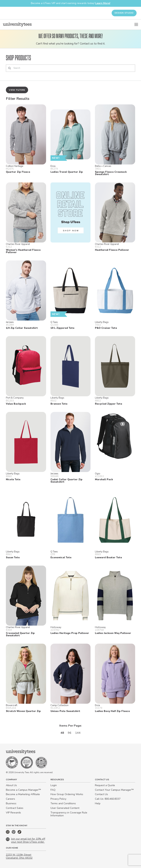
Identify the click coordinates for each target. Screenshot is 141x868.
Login (54, 785)
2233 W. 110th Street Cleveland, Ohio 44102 (19, 856)
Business (11, 803)
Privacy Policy (58, 799)
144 (78, 733)
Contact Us (101, 794)
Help (98, 803)
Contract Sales (15, 808)
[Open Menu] (136, 25)
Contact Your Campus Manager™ (114, 790)
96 (70, 733)
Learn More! (103, 3)
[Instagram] (8, 833)
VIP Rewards (13, 813)
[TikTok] (19, 833)
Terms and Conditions (63, 803)
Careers (10, 799)
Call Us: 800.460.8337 (108, 799)
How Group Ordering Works (67, 794)
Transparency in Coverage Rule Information (69, 814)
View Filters (17, 90)
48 (62, 733)
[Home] (17, 25)
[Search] (70, 68)
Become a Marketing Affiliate (23, 794)
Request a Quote (105, 785)
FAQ (53, 790)
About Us (11, 785)
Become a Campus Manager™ (23, 790)
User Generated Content (65, 808)
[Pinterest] (14, 833)
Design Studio (124, 13)
